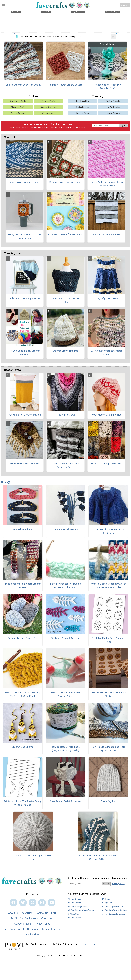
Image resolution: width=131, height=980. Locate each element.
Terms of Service (51, 929)
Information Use (78, 127)
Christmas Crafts (18, 107)
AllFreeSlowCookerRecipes (115, 910)
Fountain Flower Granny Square (65, 85)
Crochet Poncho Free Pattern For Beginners (108, 531)
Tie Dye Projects (113, 101)
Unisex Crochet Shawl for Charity (23, 85)
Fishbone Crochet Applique (65, 638)
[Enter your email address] (85, 884)
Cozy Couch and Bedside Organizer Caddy (65, 465)
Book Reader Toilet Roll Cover (65, 801)
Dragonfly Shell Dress (106, 298)
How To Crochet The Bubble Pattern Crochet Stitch (65, 586)
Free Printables (83, 101)
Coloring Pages (83, 113)
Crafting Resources (49, 107)
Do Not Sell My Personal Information (32, 918)
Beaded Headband (23, 529)
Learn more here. (90, 944)
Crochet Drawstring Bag (65, 351)
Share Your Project (13, 929)
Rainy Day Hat (109, 801)
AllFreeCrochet (75, 899)
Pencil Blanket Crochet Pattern (25, 415)
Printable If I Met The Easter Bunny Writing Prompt (22, 803)
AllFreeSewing (75, 918)
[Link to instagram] (42, 903)
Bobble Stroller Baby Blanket (25, 298)
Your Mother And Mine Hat (106, 415)
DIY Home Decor (49, 113)
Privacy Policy (65, 127)
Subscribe (33, 929)
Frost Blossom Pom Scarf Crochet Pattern (22, 586)
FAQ (54, 913)
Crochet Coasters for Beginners (65, 234)
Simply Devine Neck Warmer (25, 464)
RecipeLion (107, 903)
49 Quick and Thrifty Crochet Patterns (25, 353)
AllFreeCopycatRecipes (113, 906)
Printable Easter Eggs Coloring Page (108, 640)
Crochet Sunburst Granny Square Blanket (108, 694)
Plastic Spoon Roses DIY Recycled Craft (108, 87)
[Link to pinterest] (32, 903)
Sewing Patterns (83, 107)
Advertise (27, 913)
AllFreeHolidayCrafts (77, 906)
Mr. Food (106, 899)
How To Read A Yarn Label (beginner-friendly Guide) (65, 749)
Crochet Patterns (18, 113)
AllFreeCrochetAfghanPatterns (82, 910)
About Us (13, 913)
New (6, 483)
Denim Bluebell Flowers (65, 529)
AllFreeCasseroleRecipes (114, 914)
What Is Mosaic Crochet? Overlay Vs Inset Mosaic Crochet (109, 586)
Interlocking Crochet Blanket (25, 182)
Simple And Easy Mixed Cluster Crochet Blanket (106, 184)
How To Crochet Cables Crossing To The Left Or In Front (22, 694)
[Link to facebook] (13, 903)
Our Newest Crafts (18, 101)
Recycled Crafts (49, 101)
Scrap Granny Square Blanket (106, 464)
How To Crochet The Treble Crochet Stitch (65, 694)
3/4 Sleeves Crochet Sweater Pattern (106, 353)
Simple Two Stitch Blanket (106, 234)
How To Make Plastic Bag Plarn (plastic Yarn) (108, 749)
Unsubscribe (32, 935)
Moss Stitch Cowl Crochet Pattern (65, 300)
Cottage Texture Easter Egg (23, 638)
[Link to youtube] (52, 903)
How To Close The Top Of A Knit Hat (33, 857)
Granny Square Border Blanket (65, 182)
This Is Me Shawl (65, 415)
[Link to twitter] (23, 903)
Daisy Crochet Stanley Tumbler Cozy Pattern (25, 236)
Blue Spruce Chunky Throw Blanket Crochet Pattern (98, 857)
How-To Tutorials (113, 107)
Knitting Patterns (113, 113)
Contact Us (42, 913)
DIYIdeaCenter (75, 914)
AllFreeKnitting (75, 903)
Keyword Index (22, 924)
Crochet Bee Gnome (23, 747)
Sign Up (123, 126)
